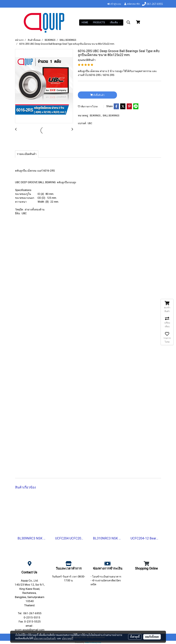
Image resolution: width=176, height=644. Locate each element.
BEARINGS (95, 116)
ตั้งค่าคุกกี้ (135, 637)
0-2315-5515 (32, 617)
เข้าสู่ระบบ (114, 4)
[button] (128, 22)
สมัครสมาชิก (132, 4)
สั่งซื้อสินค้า (97, 95)
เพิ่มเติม (115, 22)
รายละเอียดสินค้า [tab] (27, 154)
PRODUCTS (99, 22)
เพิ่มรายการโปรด (88, 106)
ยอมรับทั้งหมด (152, 637)
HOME (85, 22)
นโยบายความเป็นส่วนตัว (45, 638)
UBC (90, 123)
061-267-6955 (32, 613)
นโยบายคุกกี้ (67, 638)
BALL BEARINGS (111, 116)
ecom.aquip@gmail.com (30, 630)
